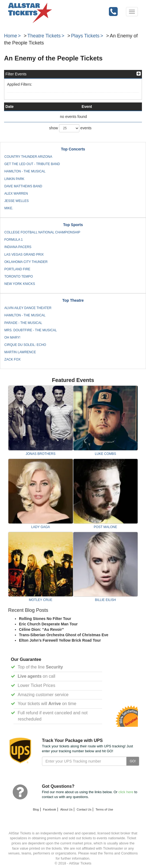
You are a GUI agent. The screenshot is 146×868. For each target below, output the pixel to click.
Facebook (50, 809)
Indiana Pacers (18, 247)
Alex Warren (16, 194)
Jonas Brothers (41, 454)
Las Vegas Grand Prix (24, 255)
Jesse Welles (17, 201)
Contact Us (84, 809)
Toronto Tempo (19, 277)
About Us (66, 809)
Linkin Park (14, 179)
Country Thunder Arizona (28, 157)
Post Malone (105, 527)
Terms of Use (104, 809)
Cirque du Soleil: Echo (25, 345)
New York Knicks (20, 284)
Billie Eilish (106, 600)
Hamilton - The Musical (25, 171)
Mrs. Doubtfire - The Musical (31, 330)
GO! (133, 761)
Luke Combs (106, 454)
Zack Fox (12, 359)
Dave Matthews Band (23, 186)
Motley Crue (41, 600)
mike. (9, 208)
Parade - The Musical (23, 323)
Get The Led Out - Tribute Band (32, 164)
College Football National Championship (42, 232)
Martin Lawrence (20, 352)
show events (70, 128)
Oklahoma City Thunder (26, 262)
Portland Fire (17, 269)
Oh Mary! (12, 337)
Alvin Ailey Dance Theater (28, 308)
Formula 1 (14, 240)
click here (126, 792)
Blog (36, 809)
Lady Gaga (40, 527)
